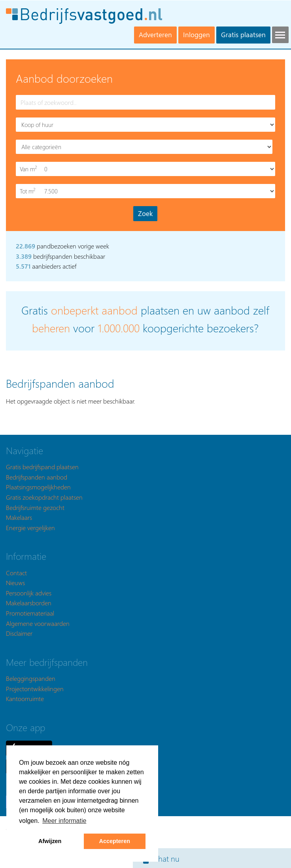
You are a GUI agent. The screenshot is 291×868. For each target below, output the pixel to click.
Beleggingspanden (31, 678)
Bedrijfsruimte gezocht (35, 507)
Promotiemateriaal (30, 613)
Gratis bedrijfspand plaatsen (42, 467)
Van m (29, 169)
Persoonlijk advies (29, 593)
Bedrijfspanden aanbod (37, 477)
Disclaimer (19, 633)
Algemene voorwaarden (38, 623)
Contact (16, 573)
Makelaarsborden (29, 603)
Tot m (29, 191)
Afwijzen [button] (50, 841)
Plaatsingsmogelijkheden (38, 487)
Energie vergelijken (30, 528)
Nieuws (15, 583)
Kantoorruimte (25, 698)
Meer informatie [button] (64, 821)
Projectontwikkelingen (35, 689)
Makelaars (19, 517)
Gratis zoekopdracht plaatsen (44, 497)
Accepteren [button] (115, 841)
